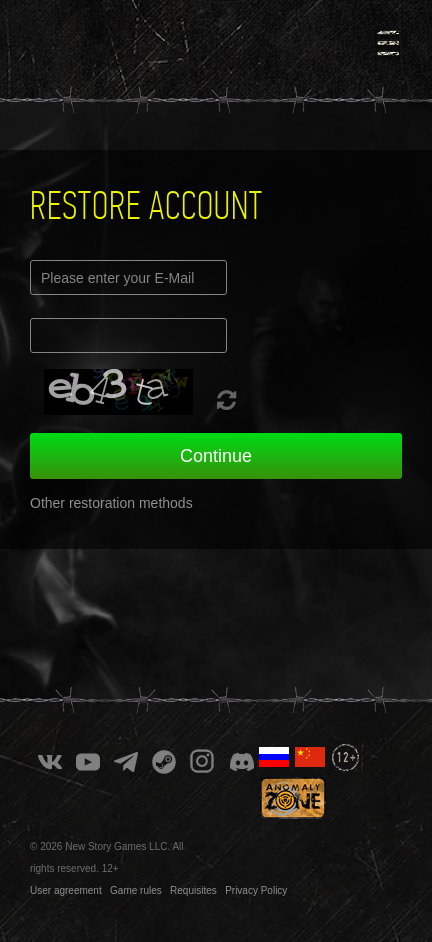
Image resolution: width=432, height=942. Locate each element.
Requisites (193, 890)
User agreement (66, 890)
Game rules (136, 890)
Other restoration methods (111, 503)
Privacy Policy (256, 890)
